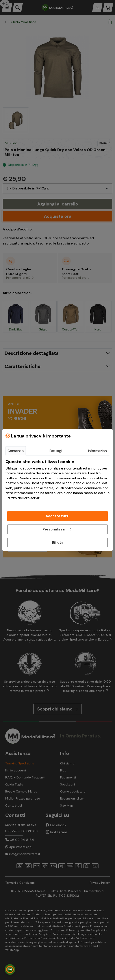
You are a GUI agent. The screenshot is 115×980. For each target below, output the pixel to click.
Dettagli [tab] (56, 451)
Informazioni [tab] (98, 451)
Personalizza (57, 529)
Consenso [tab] (16, 451)
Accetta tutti (57, 516)
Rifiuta (58, 542)
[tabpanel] (57, 480)
